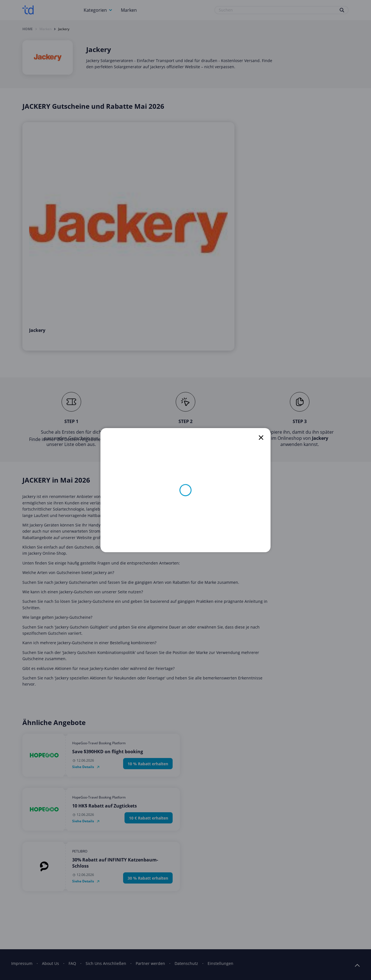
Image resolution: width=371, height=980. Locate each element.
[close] (261, 438)
